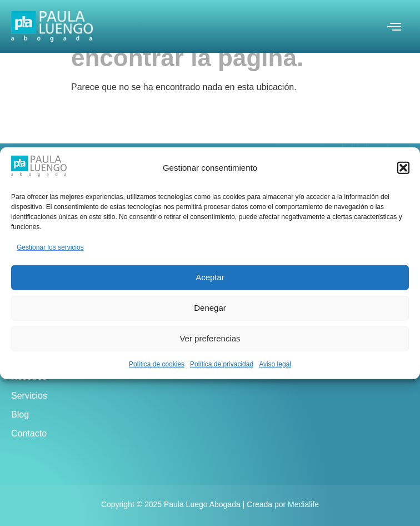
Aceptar (210, 277)
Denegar (210, 308)
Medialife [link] (303, 504)
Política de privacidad (222, 364)
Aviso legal (275, 364)
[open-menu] (394, 28)
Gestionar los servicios (50, 247)
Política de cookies (157, 364)
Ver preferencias (210, 338)
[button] (403, 168)
